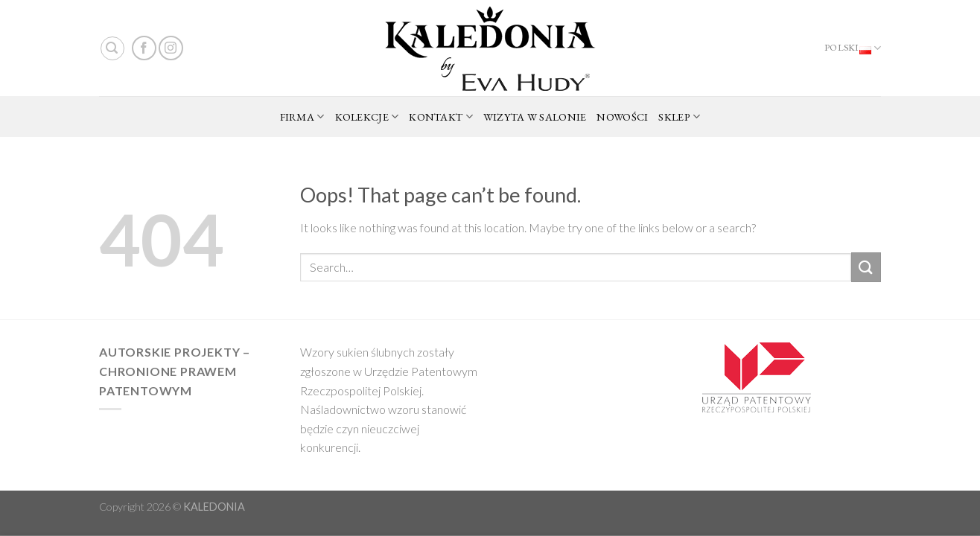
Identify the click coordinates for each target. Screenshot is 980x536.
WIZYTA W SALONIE (535, 117)
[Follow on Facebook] (144, 48)
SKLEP (679, 117)
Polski (853, 48)
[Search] (112, 48)
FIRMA (302, 117)
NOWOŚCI (622, 117)
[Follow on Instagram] (171, 48)
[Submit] (866, 267)
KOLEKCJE (367, 117)
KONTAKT (441, 117)
